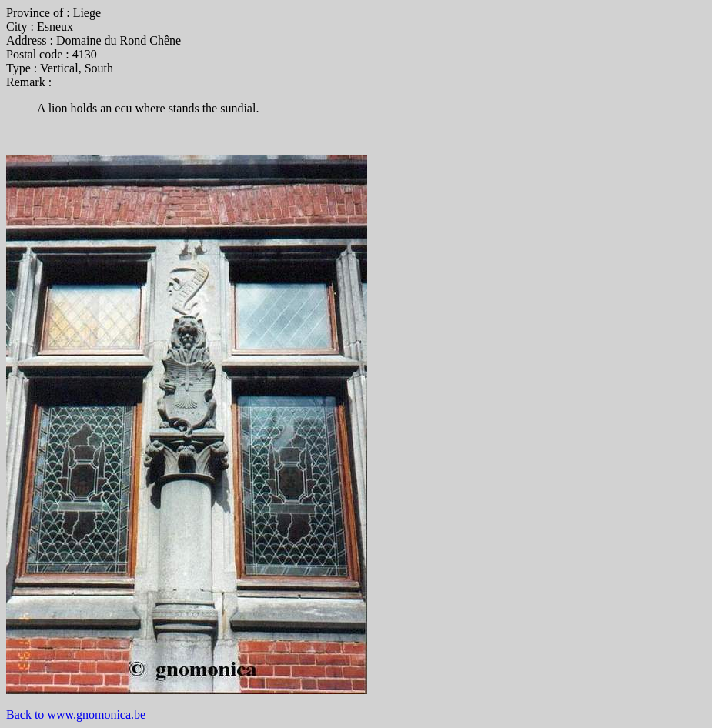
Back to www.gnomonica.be (76, 715)
